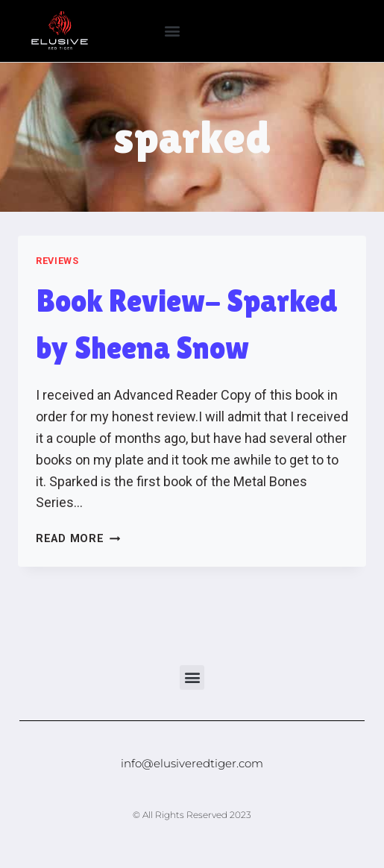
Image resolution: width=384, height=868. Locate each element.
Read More (78, 539)
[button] (173, 31)
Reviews (57, 261)
